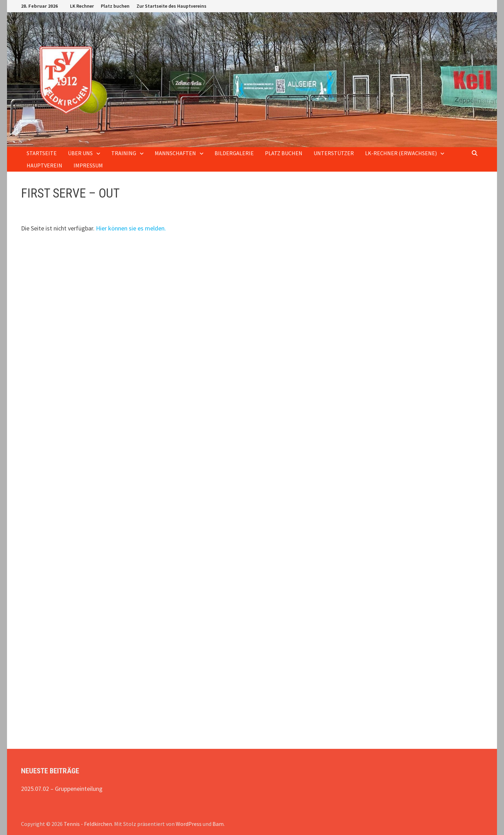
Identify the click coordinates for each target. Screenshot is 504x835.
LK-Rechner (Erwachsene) (401, 153)
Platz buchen (115, 6)
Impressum (88, 165)
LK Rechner (82, 6)
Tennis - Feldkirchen (88, 824)
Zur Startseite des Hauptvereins (171, 6)
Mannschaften (175, 153)
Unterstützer (334, 153)
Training (124, 153)
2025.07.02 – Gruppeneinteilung (62, 789)
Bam (218, 824)
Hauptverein (44, 165)
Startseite (42, 153)
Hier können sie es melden (130, 228)
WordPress (189, 824)
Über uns (80, 153)
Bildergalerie (234, 153)
